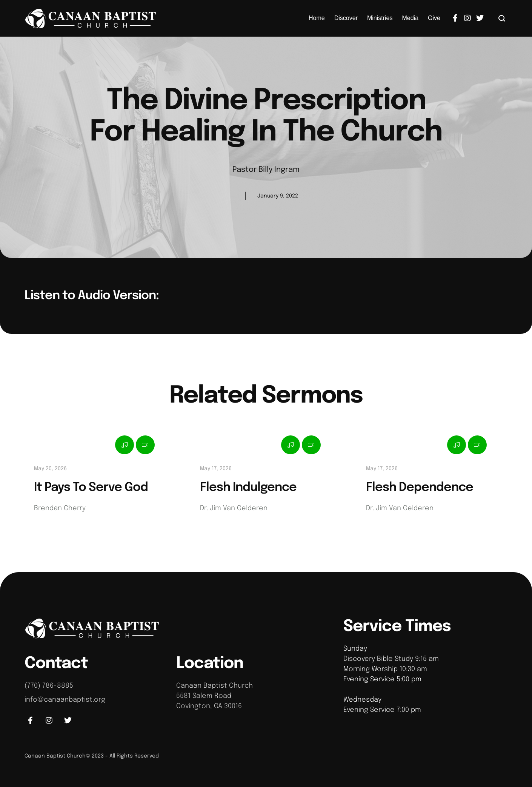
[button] (502, 18)
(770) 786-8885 (49, 686)
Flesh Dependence (420, 488)
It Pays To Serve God (91, 488)
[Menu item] (317, 18)
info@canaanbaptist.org (65, 700)
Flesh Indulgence (248, 488)
